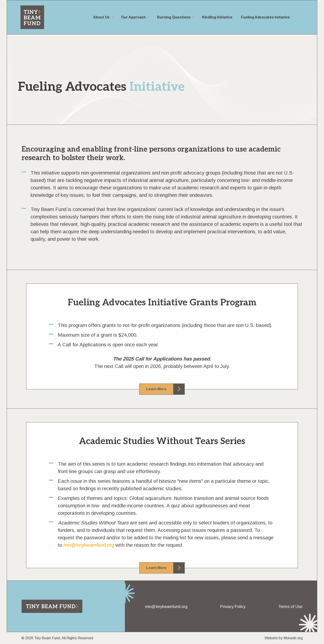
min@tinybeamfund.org (89, 545)
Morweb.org (293, 638)
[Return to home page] (52, 606)
